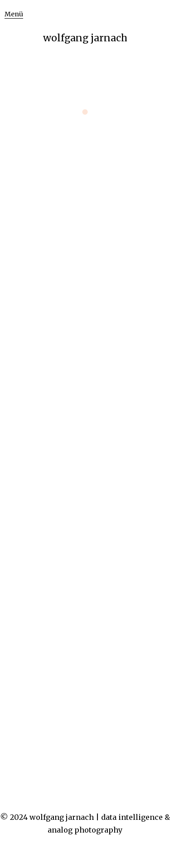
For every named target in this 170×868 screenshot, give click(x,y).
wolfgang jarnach (85, 38)
